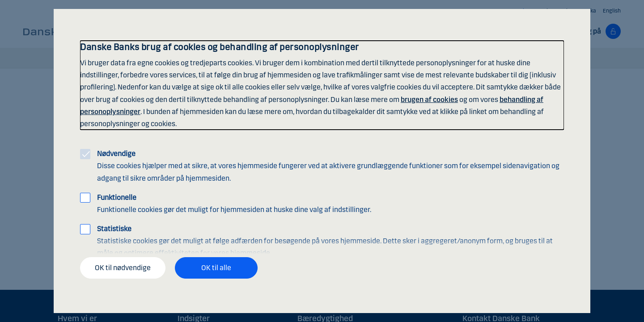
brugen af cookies (429, 100)
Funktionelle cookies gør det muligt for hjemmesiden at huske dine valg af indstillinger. (234, 203)
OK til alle (216, 268)
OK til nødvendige (123, 268)
